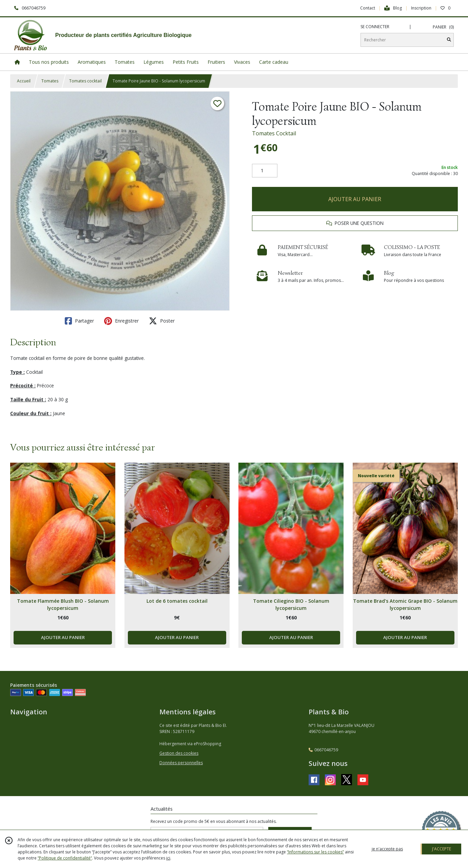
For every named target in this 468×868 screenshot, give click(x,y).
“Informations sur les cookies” (315, 852)
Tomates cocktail (85, 81)
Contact (368, 8)
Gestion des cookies (179, 753)
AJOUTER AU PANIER (355, 199)
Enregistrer (121, 321)
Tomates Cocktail (274, 133)
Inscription (421, 8)
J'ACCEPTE (442, 849)
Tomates (50, 81)
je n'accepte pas (387, 849)
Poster (162, 321)
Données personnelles (181, 763)
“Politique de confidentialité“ (65, 858)
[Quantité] (265, 171)
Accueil (24, 81)
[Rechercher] (449, 40)
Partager (79, 321)
